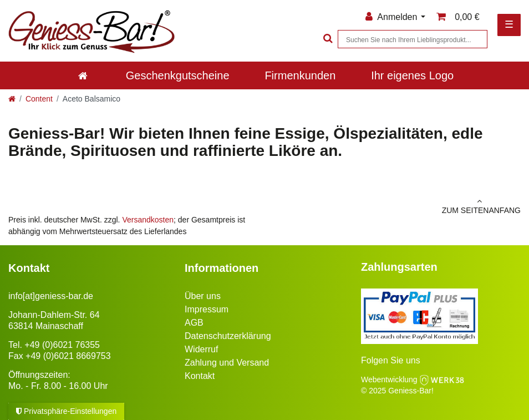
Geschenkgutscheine (178, 75)
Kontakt (200, 376)
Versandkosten (148, 220)
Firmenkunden (300, 75)
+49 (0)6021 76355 (62, 345)
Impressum (207, 309)
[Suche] (327, 39)
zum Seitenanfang (397, 206)
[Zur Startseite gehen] (12, 99)
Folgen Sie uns (391, 360)
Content (39, 99)
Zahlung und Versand (227, 363)
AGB (194, 323)
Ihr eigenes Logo (412, 75)
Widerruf (201, 349)
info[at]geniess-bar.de (51, 296)
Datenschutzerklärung (228, 336)
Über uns (203, 296)
